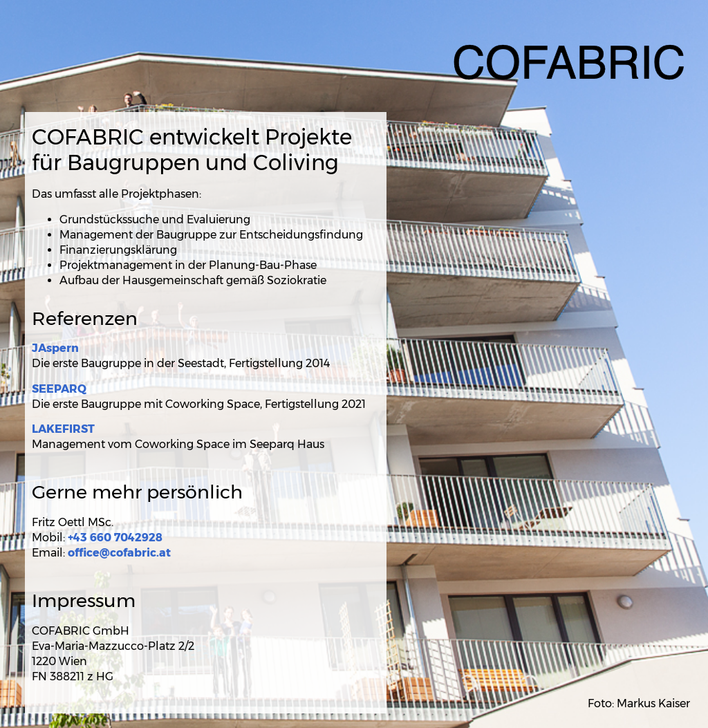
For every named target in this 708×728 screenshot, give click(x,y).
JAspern (55, 348)
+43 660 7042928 (115, 538)
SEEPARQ (59, 389)
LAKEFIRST (63, 429)
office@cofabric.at (119, 553)
